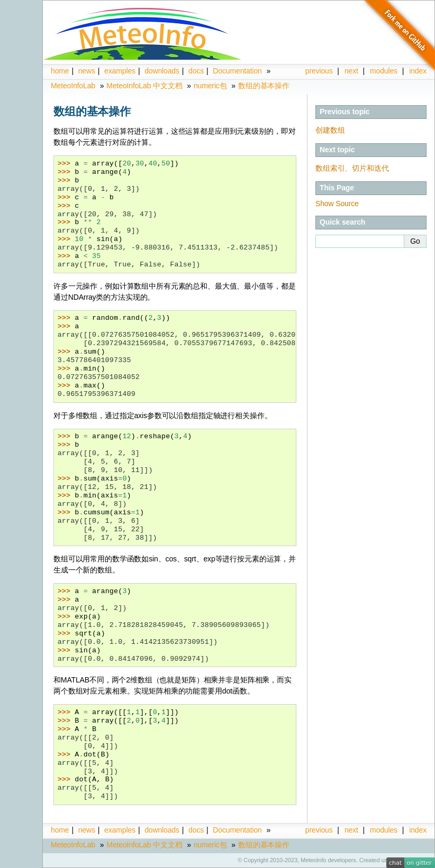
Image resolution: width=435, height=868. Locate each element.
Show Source (337, 204)
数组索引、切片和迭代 (352, 168)
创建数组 (330, 130)
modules (384, 830)
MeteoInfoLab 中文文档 (144, 86)
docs (196, 71)
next (351, 71)
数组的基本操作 (264, 86)
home (60, 71)
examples (120, 71)
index (418, 830)
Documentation (237, 71)
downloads (162, 71)
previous (319, 71)
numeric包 (210, 86)
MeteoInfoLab (73, 86)
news (87, 71)
